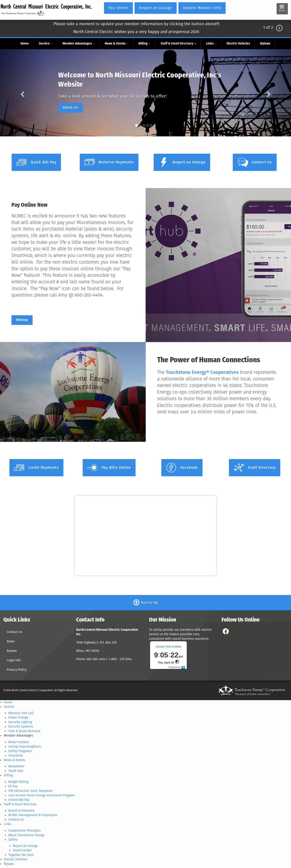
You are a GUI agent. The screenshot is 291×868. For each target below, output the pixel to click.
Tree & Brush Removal (24, 731)
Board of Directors (21, 811)
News (11, 641)
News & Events (117, 43)
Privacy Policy (17, 670)
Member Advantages (79, 43)
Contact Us (14, 632)
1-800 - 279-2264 (121, 659)
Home (25, 43)
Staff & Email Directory (178, 43)
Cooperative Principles (24, 831)
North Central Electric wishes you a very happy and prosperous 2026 (136, 32)
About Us (70, 108)
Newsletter (16, 766)
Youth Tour (16, 771)
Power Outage (18, 718)
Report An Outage (25, 846)
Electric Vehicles (238, 43)
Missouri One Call (21, 713)
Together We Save (21, 855)
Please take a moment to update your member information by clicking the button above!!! (136, 24)
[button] (22, 93)
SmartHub (16, 756)
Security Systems (21, 727)
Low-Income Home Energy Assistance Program (42, 795)
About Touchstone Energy (26, 835)
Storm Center (22, 850)
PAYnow (22, 320)
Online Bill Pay (19, 800)
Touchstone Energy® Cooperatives (202, 372)
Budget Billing (18, 782)
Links (211, 43)
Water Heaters (19, 742)
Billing (144, 43)
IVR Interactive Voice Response (31, 791)
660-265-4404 (97, 659)
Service (46, 43)
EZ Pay (13, 786)
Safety (13, 840)
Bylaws (265, 43)
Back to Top (149, 603)
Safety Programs (20, 751)
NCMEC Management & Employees (33, 815)
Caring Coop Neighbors (25, 747)
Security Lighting (20, 722)
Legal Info (14, 660)
